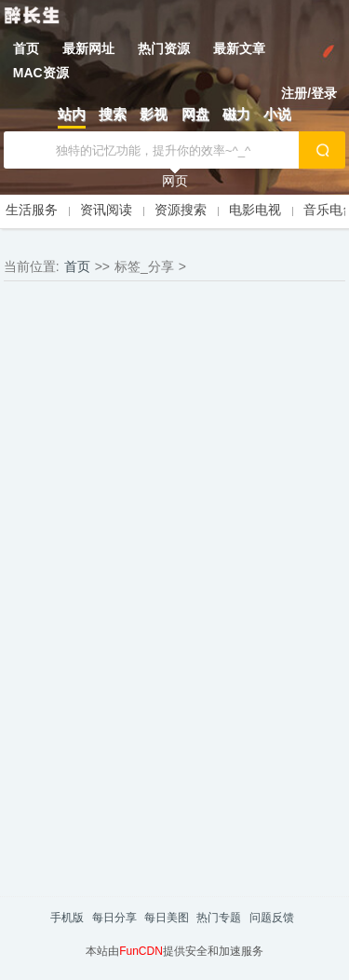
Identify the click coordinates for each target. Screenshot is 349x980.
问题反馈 (272, 918)
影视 (154, 114)
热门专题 (219, 918)
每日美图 (167, 918)
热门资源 (164, 48)
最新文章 (239, 48)
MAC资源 (41, 73)
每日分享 (114, 918)
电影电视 (255, 210)
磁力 (236, 114)
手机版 (67, 918)
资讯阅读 (106, 210)
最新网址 (88, 48)
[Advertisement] (175, 402)
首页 (26, 48)
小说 (277, 114)
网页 (175, 181)
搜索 (113, 114)
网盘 (195, 114)
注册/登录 (309, 93)
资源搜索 (181, 210)
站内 (72, 114)
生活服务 (32, 210)
